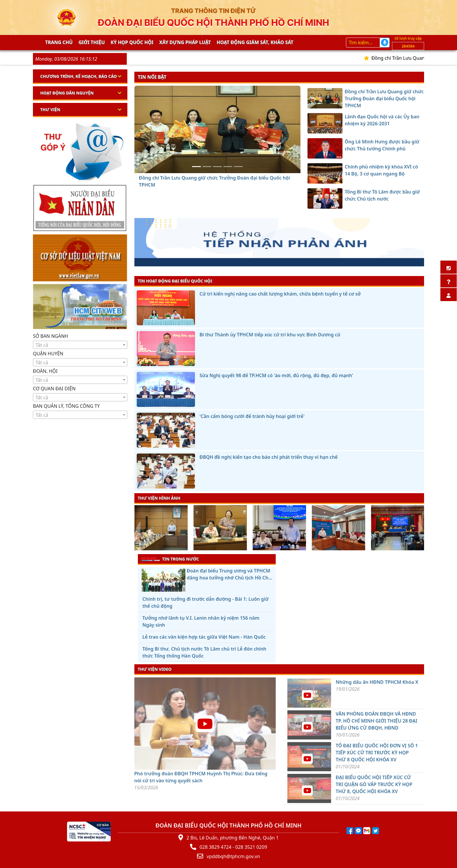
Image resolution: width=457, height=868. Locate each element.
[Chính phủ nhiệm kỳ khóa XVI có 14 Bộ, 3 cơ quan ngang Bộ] (228, 167)
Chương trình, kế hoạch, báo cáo (79, 76)
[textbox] (80, 345)
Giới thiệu (92, 42)
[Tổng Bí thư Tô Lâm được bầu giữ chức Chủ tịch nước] (238, 167)
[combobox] (80, 345)
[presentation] (138, 528)
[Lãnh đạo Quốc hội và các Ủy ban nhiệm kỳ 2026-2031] (207, 167)
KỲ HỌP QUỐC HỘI (132, 42)
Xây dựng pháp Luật (185, 42)
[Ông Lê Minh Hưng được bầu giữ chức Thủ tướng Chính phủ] (217, 167)
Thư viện (50, 109)
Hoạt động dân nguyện (67, 93)
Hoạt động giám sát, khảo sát (255, 42)
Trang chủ (59, 42)
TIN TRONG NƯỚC (170, 559)
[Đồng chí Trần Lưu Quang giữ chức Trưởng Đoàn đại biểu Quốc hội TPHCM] (196, 167)
